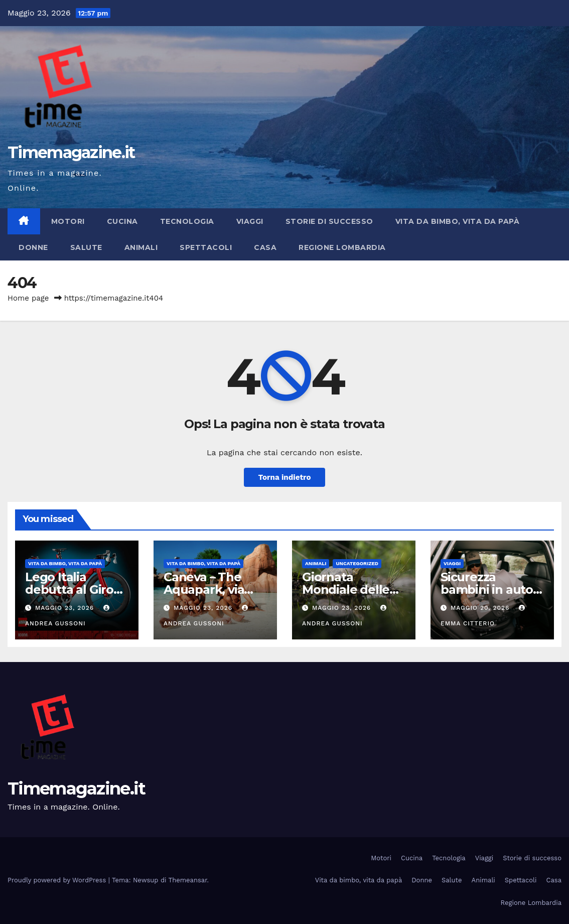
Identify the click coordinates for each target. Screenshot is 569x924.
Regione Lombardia (342, 247)
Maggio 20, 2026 (481, 608)
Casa (265, 247)
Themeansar (188, 880)
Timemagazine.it (71, 152)
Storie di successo (329, 221)
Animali (141, 247)
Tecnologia (187, 221)
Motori (68, 221)
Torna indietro (284, 477)
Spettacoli (206, 247)
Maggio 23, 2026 (66, 608)
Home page (28, 298)
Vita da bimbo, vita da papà (458, 221)
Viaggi (250, 221)
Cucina (122, 221)
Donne (33, 247)
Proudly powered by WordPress (58, 880)
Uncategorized (357, 563)
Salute (86, 247)
